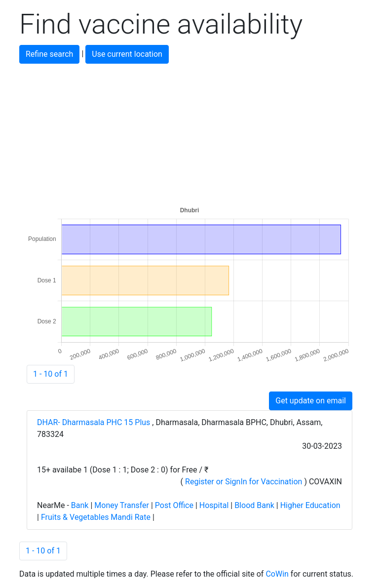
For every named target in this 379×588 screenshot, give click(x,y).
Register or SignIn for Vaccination (244, 482)
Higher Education (310, 505)
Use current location (127, 54)
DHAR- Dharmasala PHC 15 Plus (95, 422)
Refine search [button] (49, 54)
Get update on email (311, 401)
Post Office (174, 505)
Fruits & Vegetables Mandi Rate (96, 517)
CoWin (277, 574)
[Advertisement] (189, 133)
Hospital (214, 505)
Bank (80, 505)
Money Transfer (122, 505)
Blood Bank (254, 505)
